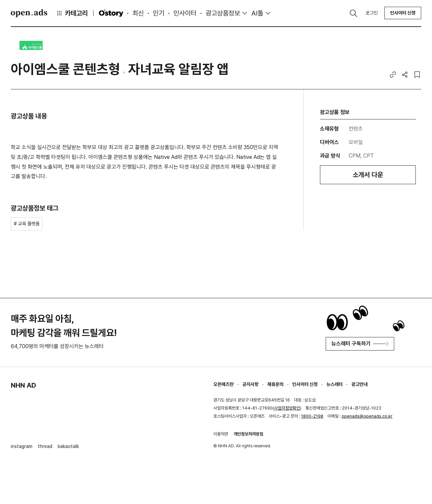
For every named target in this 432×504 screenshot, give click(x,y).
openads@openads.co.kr (367, 416)
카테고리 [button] (72, 13)
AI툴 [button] (257, 13)
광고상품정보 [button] (223, 13)
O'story (111, 13)
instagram (22, 446)
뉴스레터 (334, 384)
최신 (138, 13)
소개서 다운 (368, 175)
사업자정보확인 (287, 408)
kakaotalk (68, 446)
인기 (159, 13)
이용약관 (221, 434)
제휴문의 (275, 384)
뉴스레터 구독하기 (360, 344)
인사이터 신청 (403, 13)
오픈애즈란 (223, 384)
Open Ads (29, 13)
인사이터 (185, 13)
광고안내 (359, 384)
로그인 (372, 13)
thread (45, 446)
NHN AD (23, 385)
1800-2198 (312, 416)
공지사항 (250, 384)
